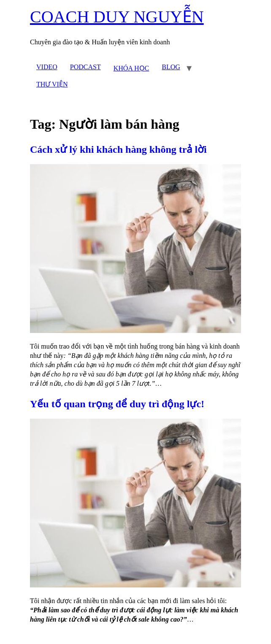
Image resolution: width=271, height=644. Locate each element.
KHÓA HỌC (131, 68)
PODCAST (85, 67)
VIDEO (47, 67)
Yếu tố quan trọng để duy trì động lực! (117, 404)
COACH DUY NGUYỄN (117, 17)
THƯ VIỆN (52, 84)
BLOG (171, 67)
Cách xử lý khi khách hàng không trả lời (118, 149)
